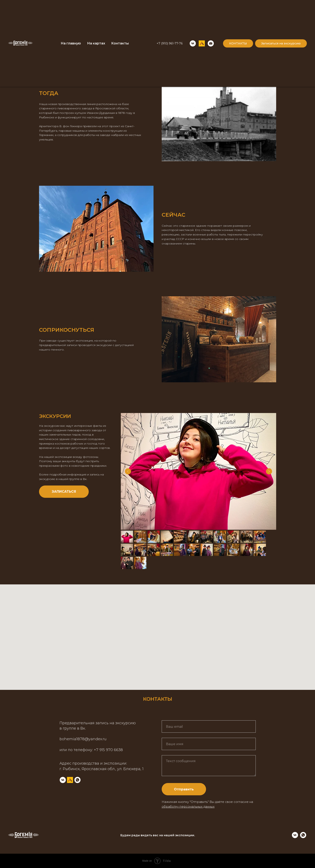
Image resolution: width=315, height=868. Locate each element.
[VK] (193, 43)
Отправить (184, 789)
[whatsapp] (77, 780)
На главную (71, 43)
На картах (96, 43)
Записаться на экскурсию (281, 43)
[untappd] (70, 780)
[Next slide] (269, 471)
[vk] (295, 837)
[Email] (211, 43)
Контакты (120, 43)
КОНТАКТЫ (238, 43)
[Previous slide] (128, 471)
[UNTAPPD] (202, 43)
